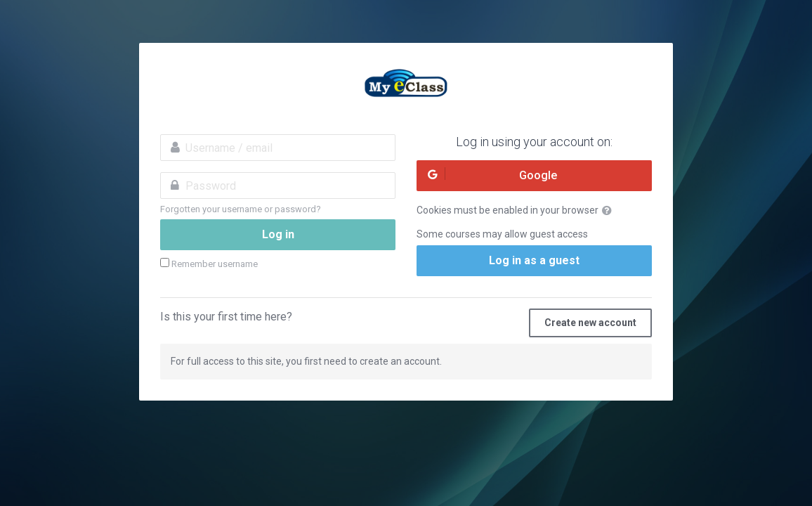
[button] (610, 211)
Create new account (590, 323)
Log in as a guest (534, 260)
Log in (278, 234)
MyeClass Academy (406, 85)
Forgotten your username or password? (241, 209)
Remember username (215, 264)
